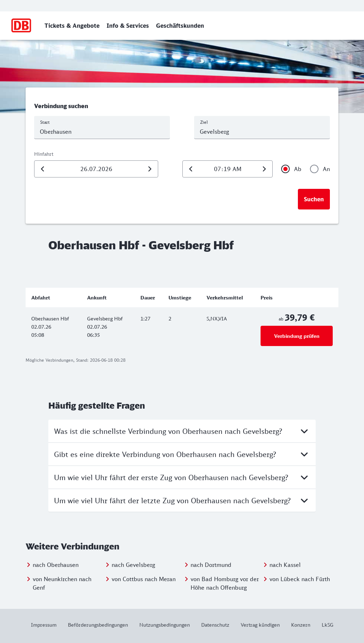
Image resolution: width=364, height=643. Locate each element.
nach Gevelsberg (133, 565)
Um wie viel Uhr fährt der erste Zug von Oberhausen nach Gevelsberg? (182, 477)
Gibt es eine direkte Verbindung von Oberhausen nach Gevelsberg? (182, 454)
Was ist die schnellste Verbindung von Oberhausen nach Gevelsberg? (182, 431)
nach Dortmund (211, 565)
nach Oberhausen (56, 565)
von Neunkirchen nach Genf (62, 583)
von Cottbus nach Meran (144, 579)
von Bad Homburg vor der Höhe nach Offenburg (225, 583)
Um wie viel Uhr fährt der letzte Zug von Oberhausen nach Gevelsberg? (182, 500)
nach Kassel (285, 565)
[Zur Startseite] (22, 26)
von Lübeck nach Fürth (300, 579)
